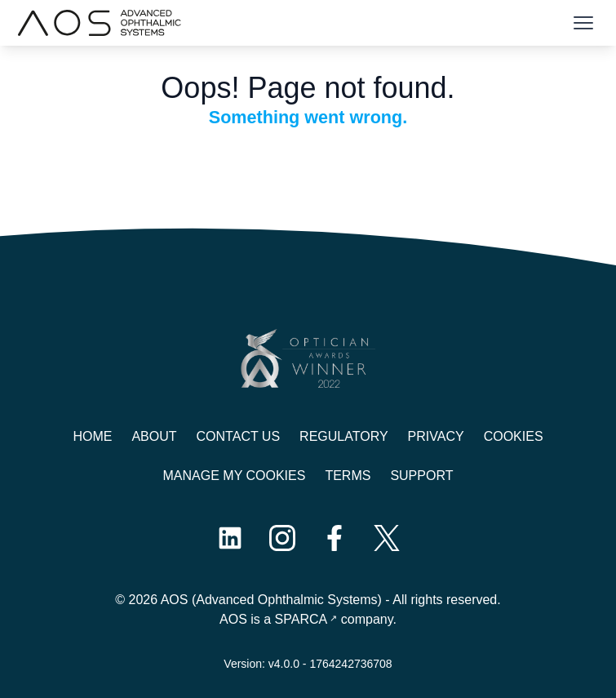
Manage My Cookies (235, 476)
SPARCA (301, 619)
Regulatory (343, 436)
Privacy (436, 436)
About (154, 436)
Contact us (239, 436)
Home (92, 436)
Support (421, 476)
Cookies (514, 436)
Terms (348, 476)
